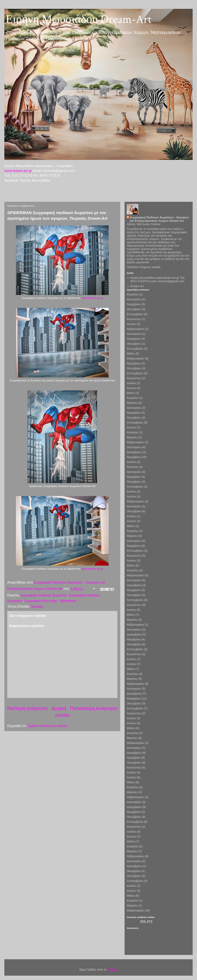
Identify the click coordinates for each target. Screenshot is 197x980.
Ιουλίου (131, 324)
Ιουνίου (131, 388)
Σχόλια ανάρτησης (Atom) (48, 726)
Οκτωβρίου (134, 309)
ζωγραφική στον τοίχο (41, 601)
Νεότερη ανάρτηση (27, 708)
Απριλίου (132, 294)
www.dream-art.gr (18, 171)
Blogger (112, 970)
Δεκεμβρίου (134, 452)
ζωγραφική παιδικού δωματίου (44, 595)
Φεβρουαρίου (135, 329)
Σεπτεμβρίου (135, 314)
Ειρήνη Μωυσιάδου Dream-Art (79, 19)
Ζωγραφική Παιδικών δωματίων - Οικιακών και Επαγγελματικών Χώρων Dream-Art (159, 219)
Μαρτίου (132, 403)
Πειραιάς (37, 606)
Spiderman (68, 601)
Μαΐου (131, 354)
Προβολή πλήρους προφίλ (144, 267)
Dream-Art (137, 286)
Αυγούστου (134, 319)
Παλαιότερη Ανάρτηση (94, 708)
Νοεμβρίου (134, 304)
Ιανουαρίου (134, 299)
